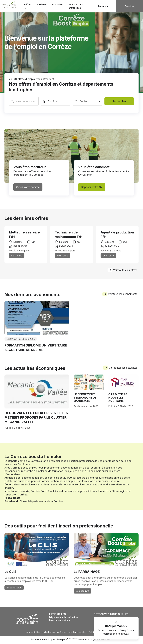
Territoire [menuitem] (42, 4)
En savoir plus (14, 593)
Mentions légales (77, 633)
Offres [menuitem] (28, 4)
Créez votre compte (28, 189)
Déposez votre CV (92, 189)
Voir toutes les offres (122, 272)
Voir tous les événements (120, 297)
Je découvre (83, 596)
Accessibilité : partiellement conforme (46, 633)
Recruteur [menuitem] (103, 6)
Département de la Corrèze (63, 618)
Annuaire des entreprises (76, 6)
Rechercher (119, 101)
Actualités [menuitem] (57, 4)
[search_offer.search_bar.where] (56, 101)
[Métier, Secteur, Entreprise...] (24, 101)
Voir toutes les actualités (120, 371)
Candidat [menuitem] (130, 6)
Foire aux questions (59, 621)
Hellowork (106, 640)
